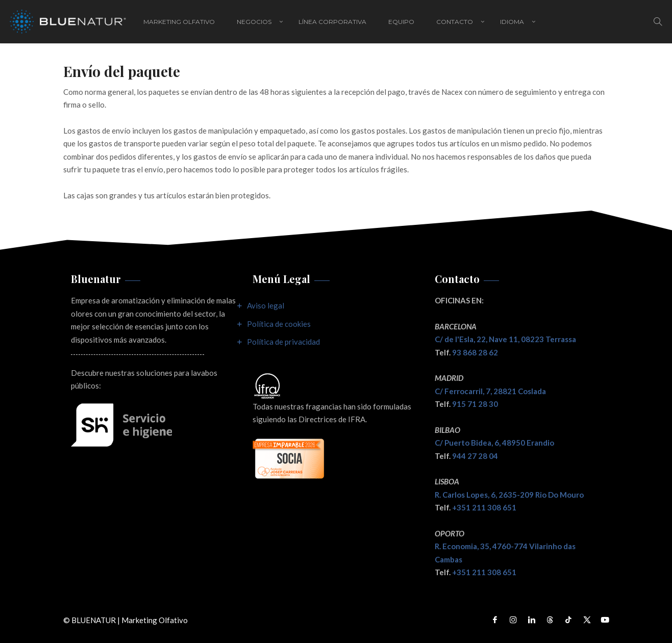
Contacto (455, 22)
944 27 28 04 (475, 456)
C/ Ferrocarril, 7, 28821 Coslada (490, 391)
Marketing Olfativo (179, 22)
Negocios (254, 22)
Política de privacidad (283, 342)
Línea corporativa (332, 22)
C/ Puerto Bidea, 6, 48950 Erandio (494, 443)
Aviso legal (266, 305)
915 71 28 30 (475, 404)
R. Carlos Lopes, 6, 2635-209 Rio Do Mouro (509, 495)
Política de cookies (279, 324)
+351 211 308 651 (484, 507)
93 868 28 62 (475, 352)
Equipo (401, 22)
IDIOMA (512, 22)
